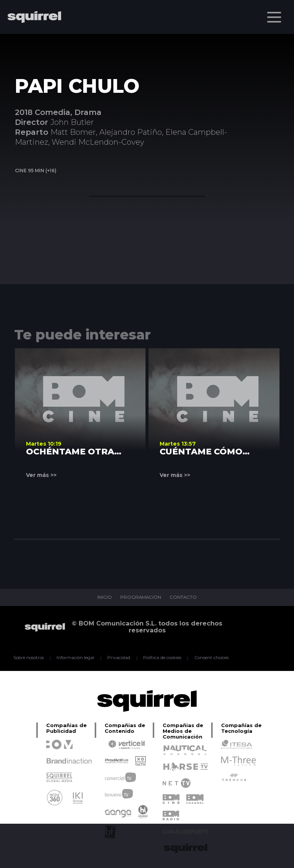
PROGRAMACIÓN (141, 598)
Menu (275, 13)
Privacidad (119, 658)
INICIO (104, 598)
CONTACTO (184, 598)
